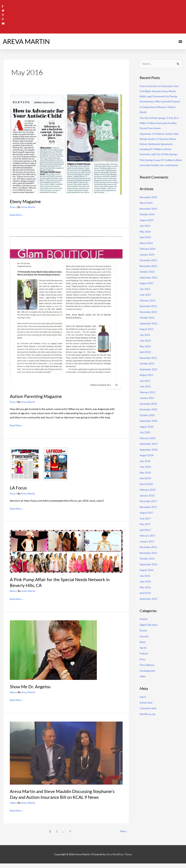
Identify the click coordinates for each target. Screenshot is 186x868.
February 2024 (148, 259)
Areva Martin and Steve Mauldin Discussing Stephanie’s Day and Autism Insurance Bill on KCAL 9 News (64, 796)
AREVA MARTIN (26, 41)
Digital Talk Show (149, 635)
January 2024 (147, 264)
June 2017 (145, 528)
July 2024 (145, 236)
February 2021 (148, 402)
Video (13, 807)
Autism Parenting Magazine (38, 395)
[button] (180, 41)
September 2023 (149, 287)
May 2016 (145, 597)
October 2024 (148, 224)
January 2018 (147, 505)
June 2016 (145, 591)
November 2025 (149, 207)
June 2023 (145, 304)
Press (13, 206)
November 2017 (149, 517)
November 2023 (149, 276)
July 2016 (145, 586)
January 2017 (147, 551)
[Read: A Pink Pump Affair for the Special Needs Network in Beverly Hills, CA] (66, 550)
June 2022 (145, 350)
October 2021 (148, 373)
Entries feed (146, 712)
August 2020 (147, 436)
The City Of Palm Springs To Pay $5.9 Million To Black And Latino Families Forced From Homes (160, 128)
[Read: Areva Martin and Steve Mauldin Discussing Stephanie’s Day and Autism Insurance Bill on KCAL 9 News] (66, 752)
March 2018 (147, 494)
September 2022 (149, 333)
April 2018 (146, 488)
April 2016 (146, 603)
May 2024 (145, 241)
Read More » (17, 214)
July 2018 (145, 471)
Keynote (144, 646)
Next (124, 836)
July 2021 (145, 391)
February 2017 (148, 545)
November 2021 (149, 368)
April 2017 (146, 540)
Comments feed (149, 718)
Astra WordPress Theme (119, 859)
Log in (143, 707)
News (13, 590)
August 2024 (147, 230)
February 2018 (148, 499)
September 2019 (149, 454)
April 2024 (146, 247)
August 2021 (147, 385)
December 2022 (149, 316)
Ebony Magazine (27, 201)
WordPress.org (148, 724)
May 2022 (145, 356)
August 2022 (147, 339)
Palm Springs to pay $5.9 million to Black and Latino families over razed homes (160, 170)
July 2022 (145, 345)
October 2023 (148, 281)
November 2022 (149, 322)
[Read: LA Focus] (39, 463)
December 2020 (149, 414)
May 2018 (145, 482)
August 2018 (147, 465)
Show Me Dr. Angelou (32, 685)
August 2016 (147, 580)
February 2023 (148, 310)
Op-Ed (143, 658)
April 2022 (146, 362)
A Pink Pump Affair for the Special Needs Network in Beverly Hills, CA (64, 581)
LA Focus (19, 487)
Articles (144, 629)
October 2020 (148, 425)
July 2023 (145, 299)
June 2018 (145, 477)
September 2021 (149, 379)
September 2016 (149, 574)
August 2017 (147, 522)
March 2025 (147, 213)
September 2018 (149, 459)
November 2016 (149, 563)
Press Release (147, 675)
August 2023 (147, 293)
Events (143, 640)
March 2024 (147, 253)
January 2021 (147, 408)
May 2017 (145, 534)
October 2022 (148, 327)
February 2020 (148, 448)
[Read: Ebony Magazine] (66, 144)
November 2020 (149, 419)
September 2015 (149, 609)
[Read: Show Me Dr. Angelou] (53, 649)
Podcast (144, 663)
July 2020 (145, 442)
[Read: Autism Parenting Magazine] (66, 312)
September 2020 (149, 431)
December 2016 (149, 557)
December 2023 (149, 270)
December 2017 (149, 511)
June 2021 (145, 396)
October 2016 (148, 568)
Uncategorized (148, 681)
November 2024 (149, 218)
